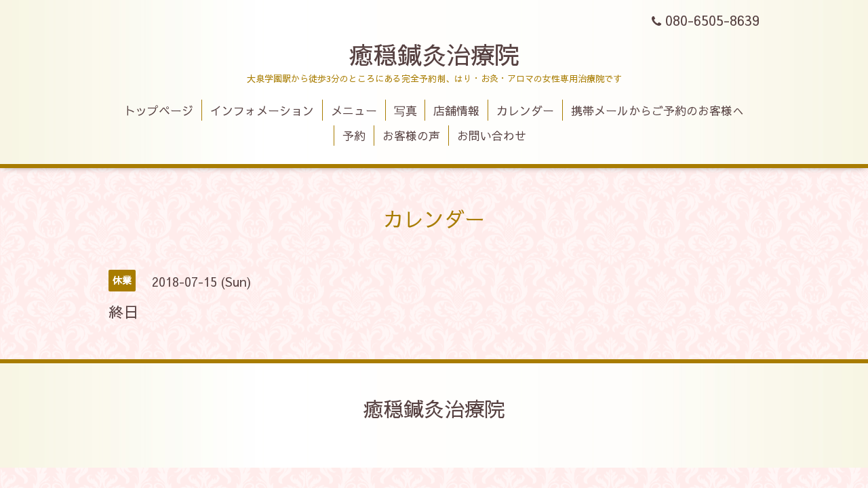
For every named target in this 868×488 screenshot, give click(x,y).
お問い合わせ (492, 136)
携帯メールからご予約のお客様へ (657, 110)
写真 (406, 110)
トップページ (159, 110)
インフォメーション (262, 110)
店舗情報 (456, 110)
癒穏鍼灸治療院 (434, 54)
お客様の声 (411, 136)
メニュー (354, 110)
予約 (354, 136)
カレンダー (525, 110)
